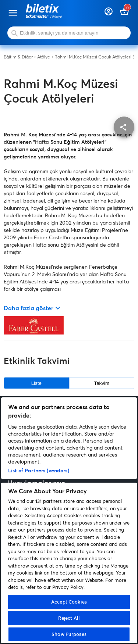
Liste (36, 383)
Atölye (44, 57)
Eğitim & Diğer (18, 57)
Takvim (102, 383)
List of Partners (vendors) (39, 470)
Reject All (69, 618)
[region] (69, 520)
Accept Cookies (69, 602)
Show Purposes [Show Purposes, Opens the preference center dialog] (69, 634)
